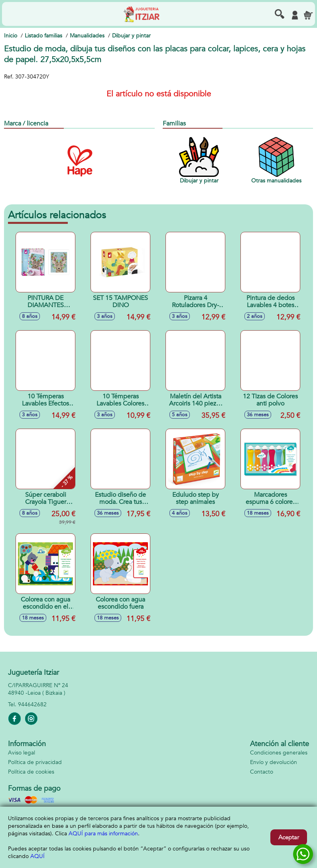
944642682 (32, 704)
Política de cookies (31, 772)
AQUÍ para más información (103, 834)
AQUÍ (37, 856)
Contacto (262, 772)
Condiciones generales (279, 753)
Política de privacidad (35, 762)
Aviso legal (22, 753)
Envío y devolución (274, 762)
